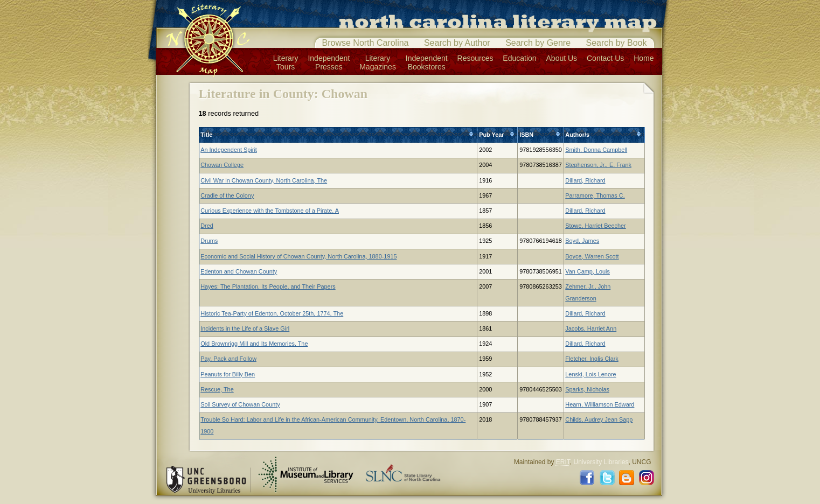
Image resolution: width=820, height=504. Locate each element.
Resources (475, 58)
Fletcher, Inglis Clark (592, 359)
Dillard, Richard (585, 180)
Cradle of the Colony (227, 195)
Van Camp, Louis (588, 271)
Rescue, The (217, 389)
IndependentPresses (329, 62)
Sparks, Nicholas (587, 389)
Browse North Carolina (366, 43)
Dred (207, 226)
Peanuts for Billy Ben (228, 374)
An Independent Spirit (229, 150)
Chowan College (222, 165)
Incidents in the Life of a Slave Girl (245, 328)
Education (519, 58)
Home (644, 58)
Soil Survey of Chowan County (240, 404)
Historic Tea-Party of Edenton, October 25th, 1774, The (272, 313)
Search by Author (457, 43)
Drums (209, 241)
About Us (562, 58)
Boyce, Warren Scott (592, 256)
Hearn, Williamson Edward (600, 404)
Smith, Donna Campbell (596, 150)
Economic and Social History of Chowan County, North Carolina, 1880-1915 (298, 256)
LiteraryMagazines (378, 62)
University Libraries (601, 462)
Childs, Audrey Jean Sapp (599, 419)
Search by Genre (538, 43)
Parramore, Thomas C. (595, 195)
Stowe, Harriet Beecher (595, 226)
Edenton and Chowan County (239, 271)
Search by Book (617, 43)
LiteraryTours (286, 62)
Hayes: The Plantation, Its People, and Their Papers (268, 286)
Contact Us (605, 58)
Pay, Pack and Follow (228, 359)
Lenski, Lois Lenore (590, 374)
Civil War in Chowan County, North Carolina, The (264, 180)
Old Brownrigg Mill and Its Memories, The (254, 344)
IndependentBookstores (427, 62)
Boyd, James (582, 241)
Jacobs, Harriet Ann (591, 328)
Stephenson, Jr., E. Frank (598, 165)
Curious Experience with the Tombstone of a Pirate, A (270, 211)
